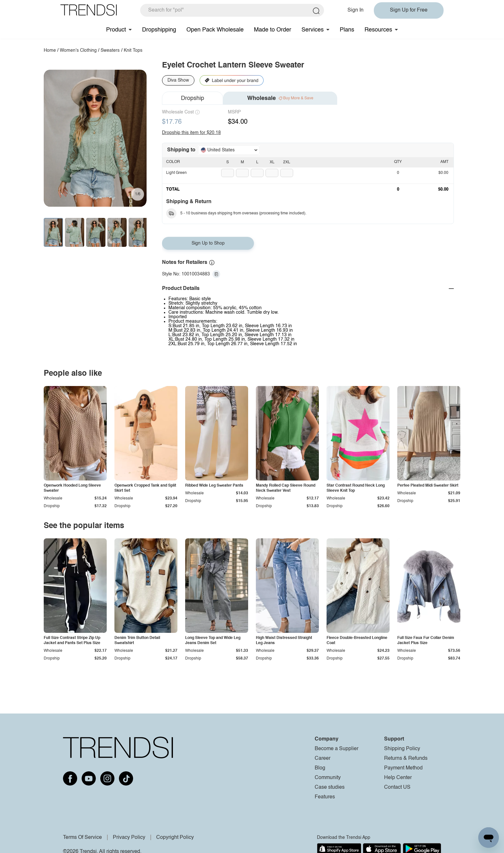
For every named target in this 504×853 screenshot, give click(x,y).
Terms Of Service (82, 838)
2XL (287, 162)
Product (116, 30)
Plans (347, 30)
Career (323, 759)
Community (328, 778)
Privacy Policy (129, 838)
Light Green (176, 173)
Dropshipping (159, 30)
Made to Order (273, 30)
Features (325, 797)
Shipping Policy (402, 749)
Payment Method (403, 768)
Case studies (330, 787)
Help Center (398, 778)
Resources (378, 30)
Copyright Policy (175, 838)
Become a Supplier (337, 749)
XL (272, 162)
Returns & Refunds (406, 759)
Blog (320, 768)
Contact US (397, 787)
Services (313, 30)
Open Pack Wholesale (215, 30)
